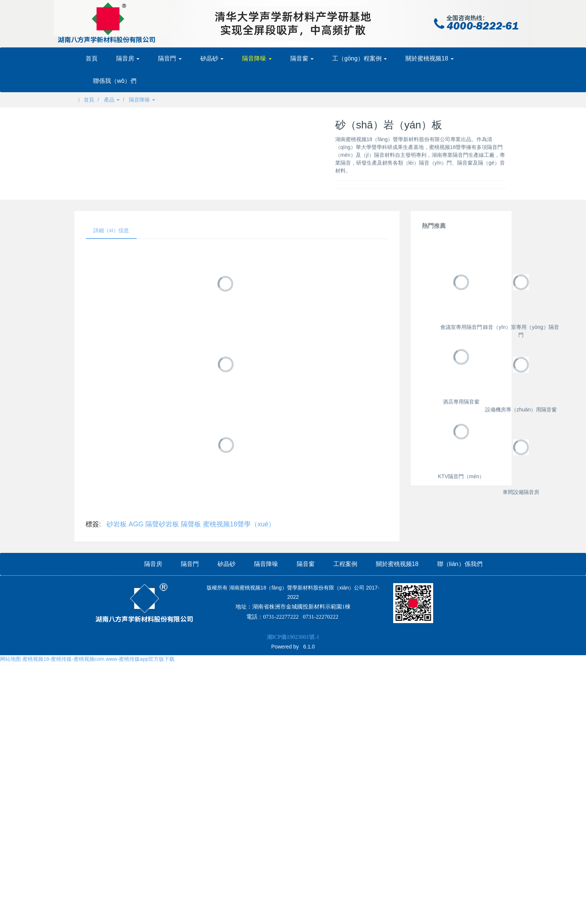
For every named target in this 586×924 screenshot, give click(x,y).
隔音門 (170, 58)
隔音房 (128, 58)
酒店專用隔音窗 (461, 544)
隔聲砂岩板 (162, 524)
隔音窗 (302, 58)
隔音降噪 (257, 58)
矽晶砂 (212, 58)
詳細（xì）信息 (111, 230)
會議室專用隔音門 (461, 327)
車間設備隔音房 (461, 858)
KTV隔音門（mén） (461, 753)
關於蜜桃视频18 (429, 58)
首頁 (92, 58)
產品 (112, 100)
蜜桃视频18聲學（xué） (239, 524)
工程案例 (345, 903)
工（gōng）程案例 (360, 58)
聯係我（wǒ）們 (115, 81)
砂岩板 (117, 524)
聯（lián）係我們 (460, 903)
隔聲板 (191, 524)
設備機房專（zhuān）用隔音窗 (461, 648)
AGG (136, 524)
